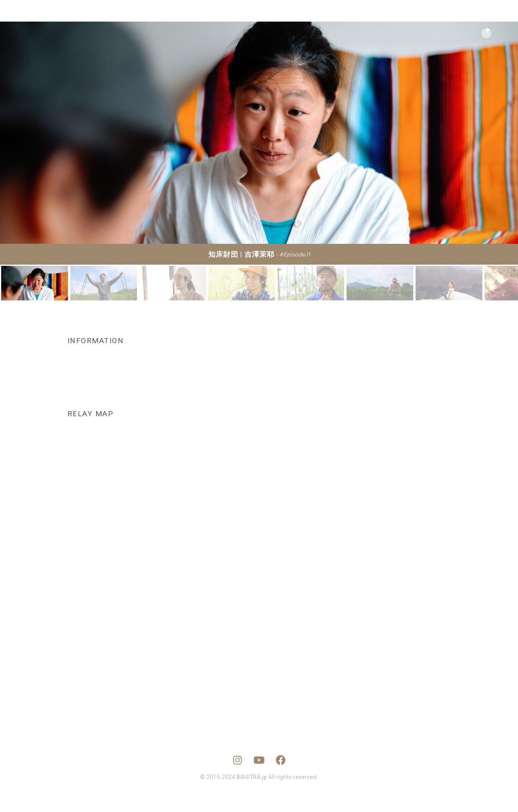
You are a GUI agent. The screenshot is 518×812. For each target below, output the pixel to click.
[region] (259, 162)
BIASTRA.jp (252, 777)
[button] (259, 133)
